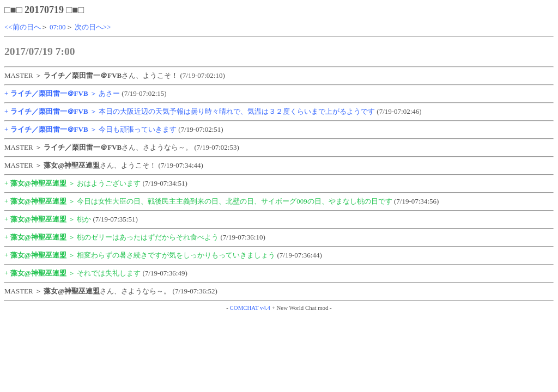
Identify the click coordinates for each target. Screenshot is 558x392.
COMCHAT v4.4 (250, 308)
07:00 (58, 27)
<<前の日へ (23, 27)
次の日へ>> (93, 27)
